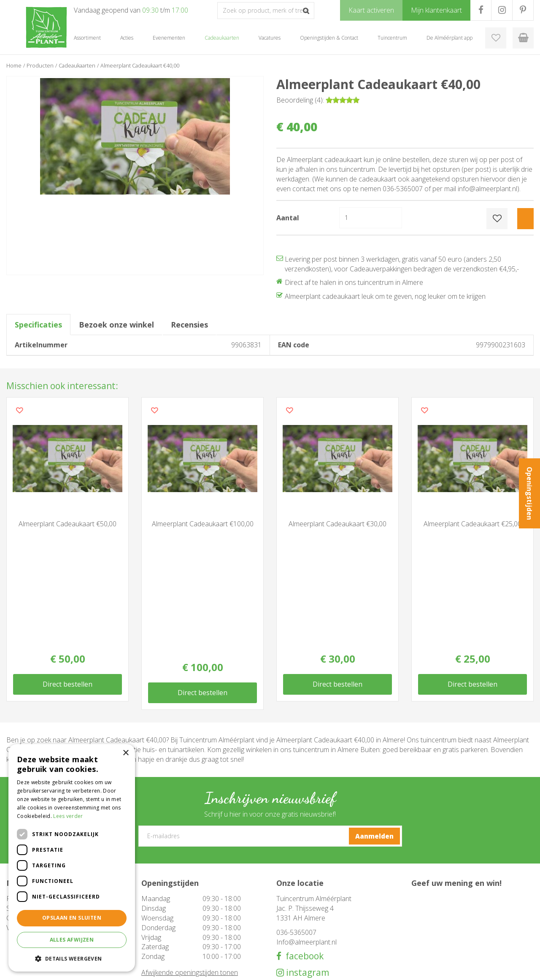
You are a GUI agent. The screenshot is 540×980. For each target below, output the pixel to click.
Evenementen (159, 939)
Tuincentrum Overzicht (466, 967)
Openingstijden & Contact (309, 905)
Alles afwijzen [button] (72, 940)
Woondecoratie (161, 922)
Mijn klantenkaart (298, 939)
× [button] (126, 753)
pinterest (304, 862)
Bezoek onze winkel (116, 325)
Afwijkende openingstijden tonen (190, 846)
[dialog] (72, 858)
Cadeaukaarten (161, 930)
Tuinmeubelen (160, 905)
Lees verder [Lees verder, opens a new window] (68, 816)
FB (481, 10)
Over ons (288, 913)
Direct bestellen (67, 566)
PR (523, 10)
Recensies (189, 325)
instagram (306, 846)
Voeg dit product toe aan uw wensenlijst (19, 410)
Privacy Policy (517, 967)
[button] (72, 958)
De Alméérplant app (301, 922)
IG (502, 10)
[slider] (343, 100)
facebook (302, 830)
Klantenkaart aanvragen (306, 930)
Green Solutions (412, 967)
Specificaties (38, 325)
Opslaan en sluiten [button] (72, 918)
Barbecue (154, 913)
